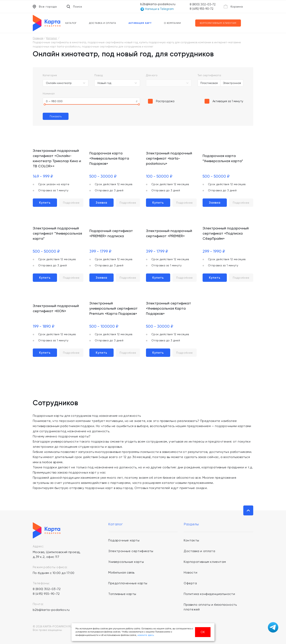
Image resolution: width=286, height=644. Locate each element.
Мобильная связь (121, 572)
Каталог (71, 23)
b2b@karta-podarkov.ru (158, 4)
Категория (50, 75)
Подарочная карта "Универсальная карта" (223, 158)
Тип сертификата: (210, 75)
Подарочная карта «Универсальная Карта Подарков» (109, 158)
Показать (56, 116)
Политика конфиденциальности (209, 594)
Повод (99, 75)
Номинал (49, 93)
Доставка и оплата (103, 23)
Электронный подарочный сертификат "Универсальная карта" (57, 233)
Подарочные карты (124, 540)
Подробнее (71, 203)
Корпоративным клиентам (218, 23)
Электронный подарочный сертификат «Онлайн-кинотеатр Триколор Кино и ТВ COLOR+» (57, 158)
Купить (45, 203)
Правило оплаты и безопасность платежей (210, 607)
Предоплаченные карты (128, 583)
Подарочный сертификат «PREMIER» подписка (111, 233)
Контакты (191, 540)
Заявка (101, 203)
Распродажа (165, 101)
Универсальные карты (126, 562)
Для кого (152, 75)
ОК (203, 632)
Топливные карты (122, 594)
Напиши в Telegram (157, 9)
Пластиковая (209, 83)
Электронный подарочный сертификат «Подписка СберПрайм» (226, 233)
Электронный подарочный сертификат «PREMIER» (169, 233)
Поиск (74, 7)
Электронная (232, 83)
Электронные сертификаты (131, 551)
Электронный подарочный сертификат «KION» (56, 308)
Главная (38, 38)
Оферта (190, 583)
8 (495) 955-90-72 (202, 9)
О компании (172, 23)
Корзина (233, 6)
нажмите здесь (146, 635)
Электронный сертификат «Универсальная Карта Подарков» (169, 308)
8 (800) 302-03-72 (203, 4)
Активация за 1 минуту (228, 101)
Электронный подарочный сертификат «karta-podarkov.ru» (169, 158)
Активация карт (140, 23)
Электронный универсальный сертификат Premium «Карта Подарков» (114, 308)
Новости (190, 572)
